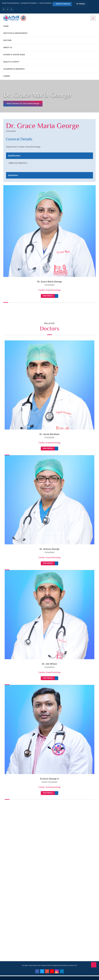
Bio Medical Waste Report (64, 911)
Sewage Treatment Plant (16, 879)
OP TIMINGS (80, 4)
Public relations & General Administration (22, 898)
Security (57, 876)
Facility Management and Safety (19, 889)
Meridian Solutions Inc (69, 965)
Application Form (60, 908)
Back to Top (94, 965)
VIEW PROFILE (48, 296)
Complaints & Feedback (29, 3)
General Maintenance (15, 892)
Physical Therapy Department (18, 895)
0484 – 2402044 (16, 940)
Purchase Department (15, 905)
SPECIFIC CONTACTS (62, 4)
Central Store (59, 879)
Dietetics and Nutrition (15, 886)
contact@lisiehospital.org (20, 948)
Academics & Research (14, 69)
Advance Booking (45, 3)
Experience (13, 175)
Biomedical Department (63, 905)
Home (6, 26)
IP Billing (9, 876)
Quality (56, 895)
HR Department (59, 898)
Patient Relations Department (65, 902)
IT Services (57, 882)
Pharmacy (10, 902)
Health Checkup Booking (10, 3)
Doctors (7, 40)
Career (7, 76)
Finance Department (14, 882)
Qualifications (14, 156)
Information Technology (63, 886)
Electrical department (62, 889)
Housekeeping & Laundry (16, 908)
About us (8, 48)
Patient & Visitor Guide (14, 55)
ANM (8, 911)
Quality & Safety (11, 62)
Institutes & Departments (15, 33)
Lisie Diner (57, 892)
